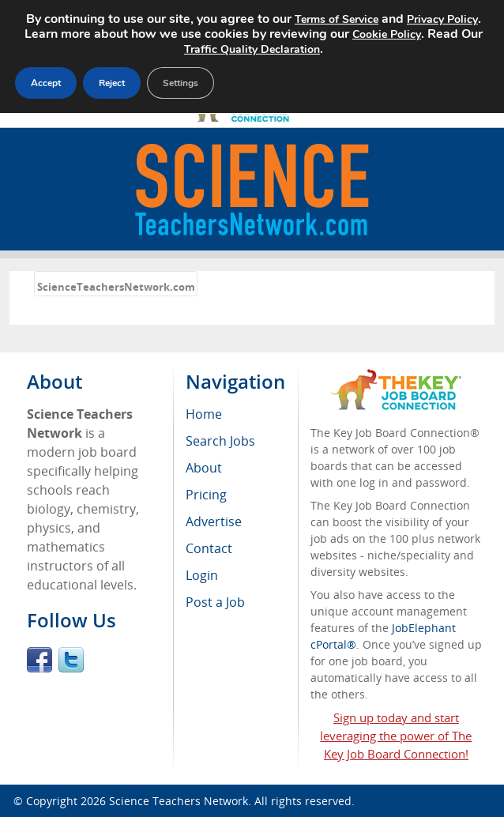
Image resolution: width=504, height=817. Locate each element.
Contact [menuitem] (209, 548)
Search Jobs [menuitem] (220, 441)
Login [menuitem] (202, 575)
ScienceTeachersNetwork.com (116, 287)
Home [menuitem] (204, 414)
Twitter (71, 660)
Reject (115, 81)
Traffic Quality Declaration (282, 47)
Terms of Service (361, 19)
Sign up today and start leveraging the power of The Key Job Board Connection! (396, 736)
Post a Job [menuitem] (215, 602)
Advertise (214, 521)
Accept (47, 81)
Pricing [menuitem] (206, 495)
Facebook (39, 660)
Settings (185, 81)
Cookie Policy (442, 33)
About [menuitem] (204, 468)
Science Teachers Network (179, 801)
